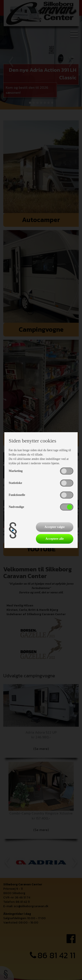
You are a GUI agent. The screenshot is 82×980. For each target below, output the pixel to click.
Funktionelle (17, 495)
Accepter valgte (55, 527)
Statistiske (15, 483)
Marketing (16, 471)
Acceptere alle (55, 539)
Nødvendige (16, 507)
